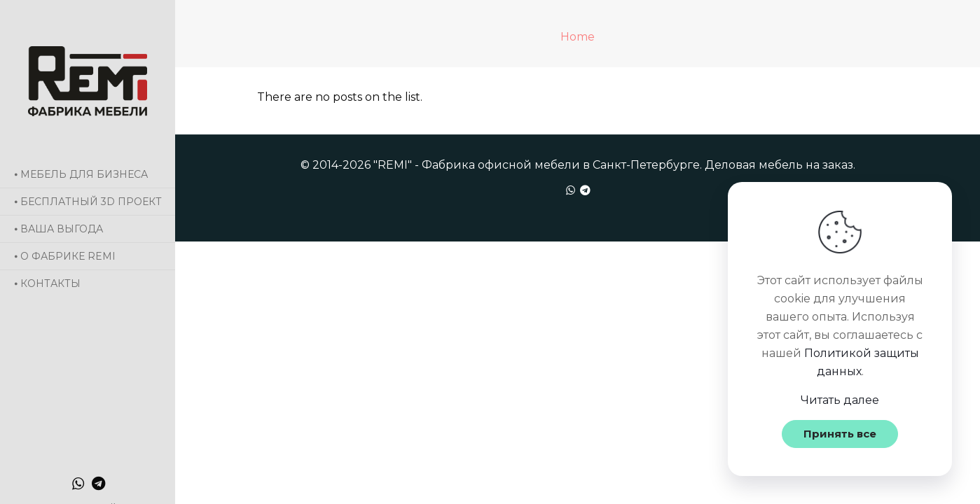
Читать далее (840, 400)
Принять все (840, 434)
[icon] (98, 484)
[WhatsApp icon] (78, 484)
